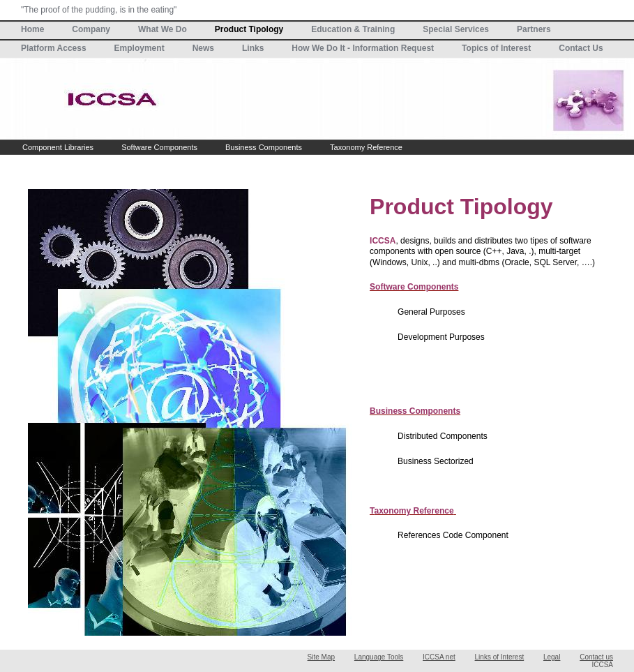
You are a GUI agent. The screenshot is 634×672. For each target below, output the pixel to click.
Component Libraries (58, 147)
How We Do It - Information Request (363, 48)
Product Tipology (249, 29)
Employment (139, 48)
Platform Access (54, 48)
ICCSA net (439, 657)
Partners (534, 29)
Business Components (264, 147)
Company (91, 29)
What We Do (163, 29)
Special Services (456, 29)
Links (253, 48)
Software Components (159, 147)
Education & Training (353, 29)
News (203, 48)
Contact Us (581, 48)
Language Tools (379, 657)
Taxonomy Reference (366, 147)
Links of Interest (500, 657)
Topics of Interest (496, 48)
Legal (552, 657)
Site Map (321, 657)
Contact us (596, 657)
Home (32, 29)
